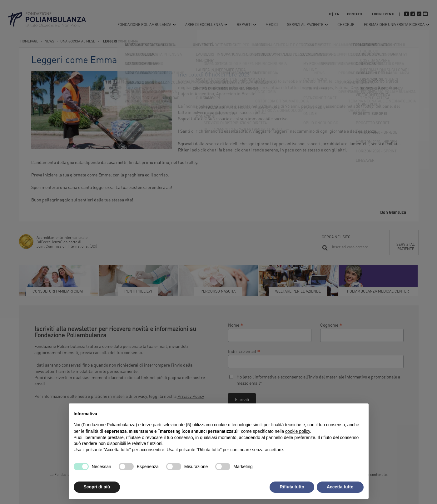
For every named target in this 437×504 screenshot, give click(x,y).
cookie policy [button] (298, 431)
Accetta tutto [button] (340, 487)
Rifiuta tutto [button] (292, 487)
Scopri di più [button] (97, 487)
